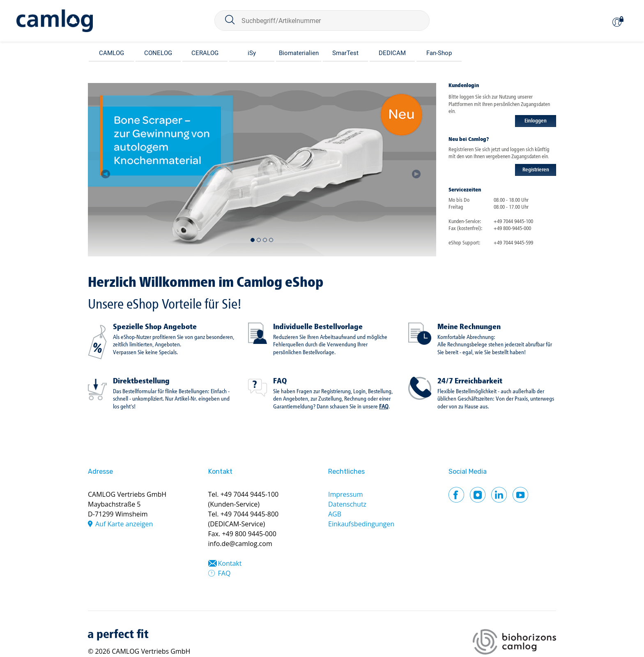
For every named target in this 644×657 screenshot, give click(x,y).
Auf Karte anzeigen (124, 524)
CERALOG (205, 53)
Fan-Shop (439, 53)
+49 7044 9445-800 (250, 514)
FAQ (280, 381)
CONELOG (158, 53)
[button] (105, 170)
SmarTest (345, 53)
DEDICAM (392, 53)
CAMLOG (112, 53)
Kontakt (230, 563)
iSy (252, 53)
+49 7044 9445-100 (250, 494)
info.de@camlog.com (240, 544)
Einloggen (536, 121)
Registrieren (536, 170)
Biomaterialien (299, 53)
